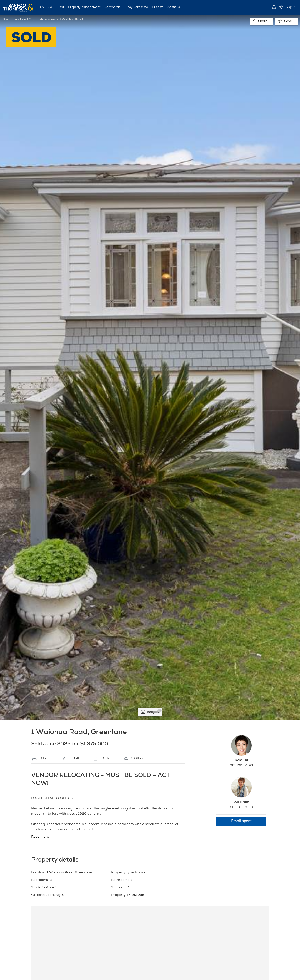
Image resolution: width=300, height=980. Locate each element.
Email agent (241, 821)
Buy (41, 7)
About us (174, 7)
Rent (61, 7)
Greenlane (47, 20)
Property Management (84, 7)
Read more (40, 837)
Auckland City (25, 20)
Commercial (113, 7)
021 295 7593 (241, 766)
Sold (6, 20)
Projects (158, 7)
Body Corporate (137, 7)
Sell (51, 7)
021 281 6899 (241, 808)
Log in (291, 7)
